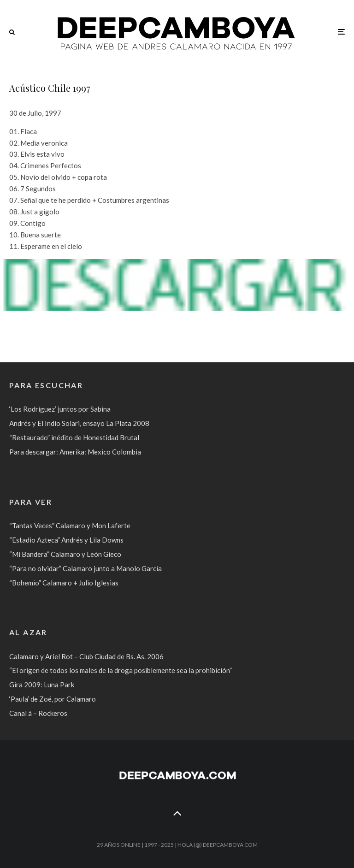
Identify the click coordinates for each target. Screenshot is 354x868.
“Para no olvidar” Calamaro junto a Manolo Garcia (86, 568)
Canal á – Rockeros (38, 713)
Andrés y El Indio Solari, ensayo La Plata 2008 (79, 423)
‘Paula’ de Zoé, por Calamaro (53, 699)
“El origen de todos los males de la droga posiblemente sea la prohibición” (121, 670)
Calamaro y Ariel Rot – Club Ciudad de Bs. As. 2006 (86, 656)
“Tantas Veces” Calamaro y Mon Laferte (70, 526)
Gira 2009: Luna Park (42, 685)
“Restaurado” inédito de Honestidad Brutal (74, 437)
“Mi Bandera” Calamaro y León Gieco (65, 554)
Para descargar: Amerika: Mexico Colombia (75, 452)
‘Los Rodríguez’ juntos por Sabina (60, 409)
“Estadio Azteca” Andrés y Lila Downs (66, 540)
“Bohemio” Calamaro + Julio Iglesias (64, 583)
